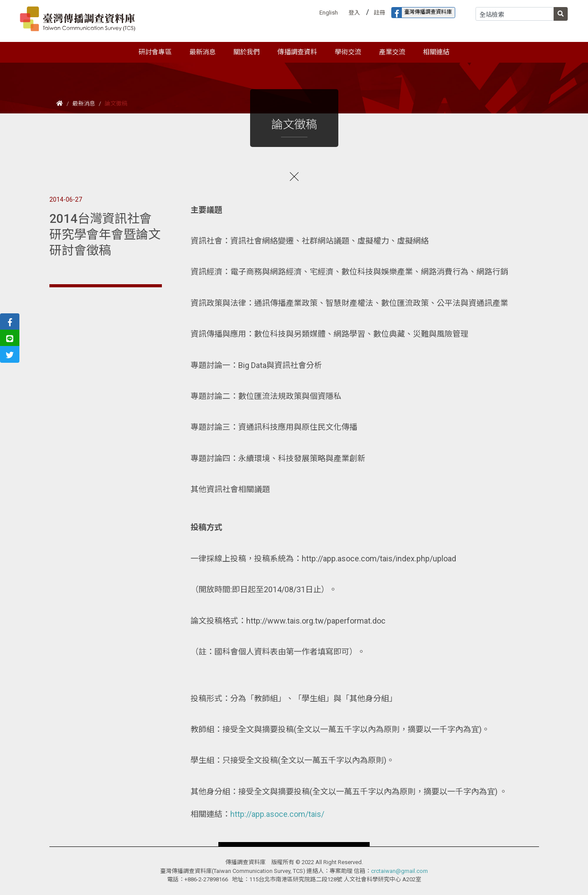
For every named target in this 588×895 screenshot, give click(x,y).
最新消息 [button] (202, 52)
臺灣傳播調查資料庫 (422, 13)
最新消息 (84, 103)
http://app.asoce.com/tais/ (277, 814)
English (329, 13)
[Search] (515, 14)
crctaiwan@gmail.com (399, 871)
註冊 (379, 13)
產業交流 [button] (392, 52)
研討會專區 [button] (155, 52)
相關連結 (436, 52)
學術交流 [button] (348, 52)
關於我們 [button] (247, 52)
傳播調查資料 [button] (297, 52)
